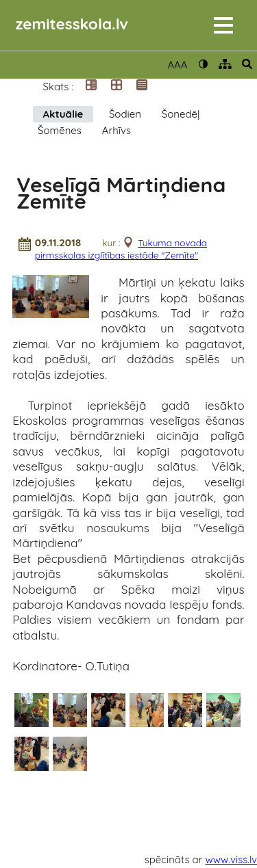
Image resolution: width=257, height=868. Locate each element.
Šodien (125, 114)
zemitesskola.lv (72, 24)
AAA (177, 65)
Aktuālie (63, 114)
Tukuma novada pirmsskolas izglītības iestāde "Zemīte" (121, 249)
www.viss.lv (232, 859)
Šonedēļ (181, 114)
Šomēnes (60, 130)
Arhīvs (117, 130)
